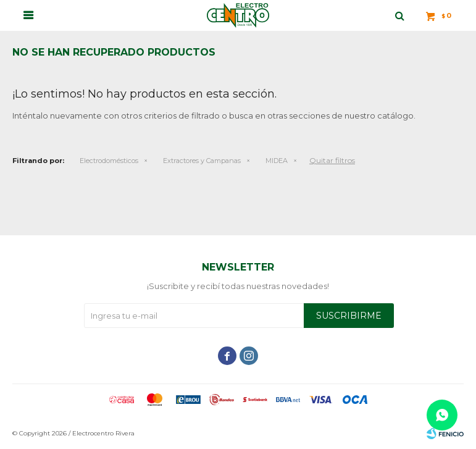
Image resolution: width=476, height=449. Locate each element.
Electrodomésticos (109, 161)
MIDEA (277, 161)
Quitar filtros (332, 160)
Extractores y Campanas (202, 161)
